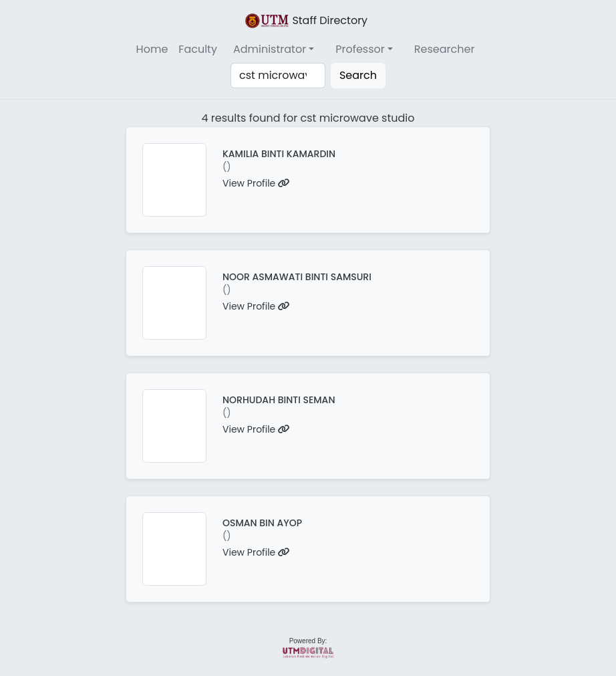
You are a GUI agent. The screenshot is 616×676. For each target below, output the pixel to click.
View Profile (256, 183)
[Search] (278, 76)
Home (152, 49)
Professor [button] (360, 49)
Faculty (198, 49)
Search (358, 75)
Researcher (445, 49)
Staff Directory (305, 21)
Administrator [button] (270, 49)
